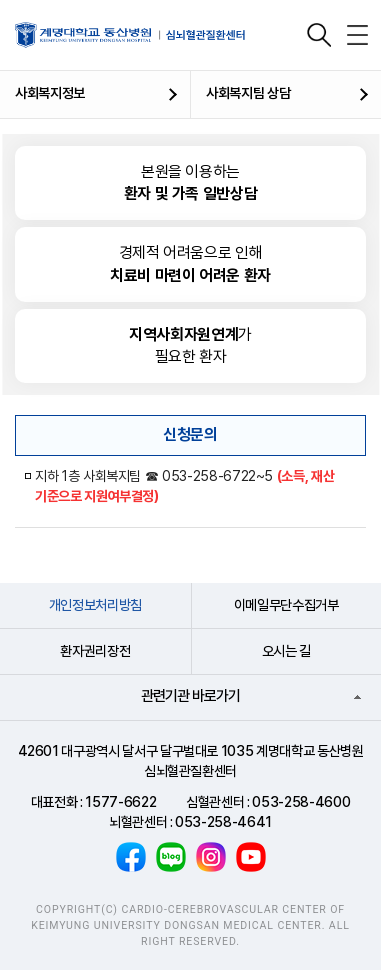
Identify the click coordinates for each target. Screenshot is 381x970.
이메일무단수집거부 (286, 605)
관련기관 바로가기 (191, 696)
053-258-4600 (301, 802)
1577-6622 (120, 802)
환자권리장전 (95, 651)
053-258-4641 (223, 822)
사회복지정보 (50, 93)
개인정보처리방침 (95, 605)
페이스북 (131, 857)
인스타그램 (211, 857)
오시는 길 (286, 651)
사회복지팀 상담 (248, 93)
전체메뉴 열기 (357, 35)
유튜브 (251, 857)
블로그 (171, 857)
